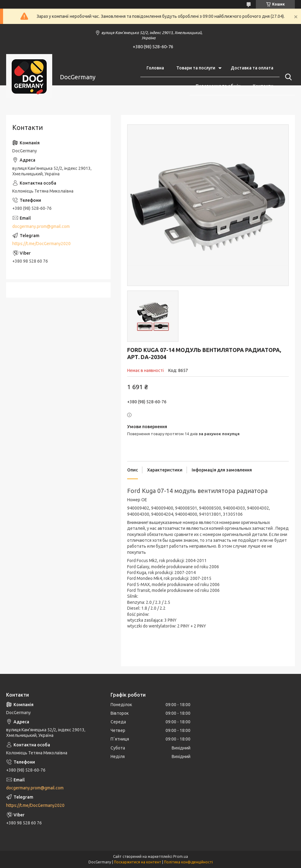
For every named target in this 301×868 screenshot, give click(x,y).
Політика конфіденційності (188, 862)
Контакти (263, 86)
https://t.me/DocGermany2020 (41, 244)
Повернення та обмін (218, 86)
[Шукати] (287, 77)
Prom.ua (181, 856)
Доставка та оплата (252, 68)
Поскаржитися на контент (138, 862)
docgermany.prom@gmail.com (41, 226)
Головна (155, 68)
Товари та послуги (196, 68)
